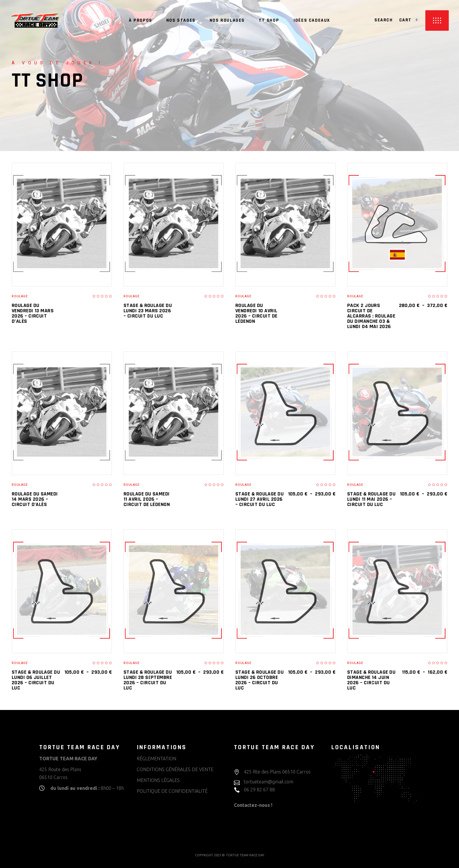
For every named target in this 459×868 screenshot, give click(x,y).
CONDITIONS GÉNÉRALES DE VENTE (175, 769)
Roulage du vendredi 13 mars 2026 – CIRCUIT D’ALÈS (33, 313)
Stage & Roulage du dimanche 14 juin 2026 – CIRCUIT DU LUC (371, 680)
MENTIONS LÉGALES (158, 780)
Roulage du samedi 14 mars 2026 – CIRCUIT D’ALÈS (35, 499)
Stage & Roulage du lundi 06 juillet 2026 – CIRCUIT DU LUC (36, 680)
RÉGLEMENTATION (156, 759)
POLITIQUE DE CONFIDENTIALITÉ (172, 791)
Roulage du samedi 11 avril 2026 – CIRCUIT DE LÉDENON (147, 499)
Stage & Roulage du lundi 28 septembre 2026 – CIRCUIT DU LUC (148, 680)
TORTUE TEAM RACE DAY (245, 855)
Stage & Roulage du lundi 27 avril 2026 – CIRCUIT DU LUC (260, 499)
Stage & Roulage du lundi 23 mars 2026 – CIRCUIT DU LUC (148, 311)
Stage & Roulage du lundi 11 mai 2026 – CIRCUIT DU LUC (371, 499)
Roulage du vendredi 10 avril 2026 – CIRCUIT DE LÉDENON (256, 313)
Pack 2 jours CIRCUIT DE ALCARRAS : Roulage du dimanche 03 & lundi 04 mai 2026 (371, 316)
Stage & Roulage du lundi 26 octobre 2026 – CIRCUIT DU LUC (260, 680)
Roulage (20, 296)
